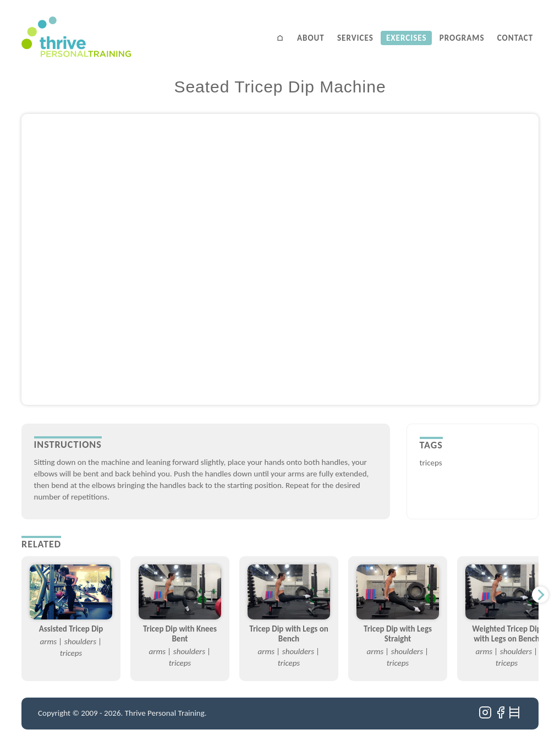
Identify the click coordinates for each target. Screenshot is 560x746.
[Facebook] (501, 716)
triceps (431, 463)
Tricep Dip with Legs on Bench (289, 634)
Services (355, 38)
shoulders (80, 641)
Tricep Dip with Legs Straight (398, 634)
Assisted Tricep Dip (71, 629)
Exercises (407, 38)
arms (49, 641)
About (311, 38)
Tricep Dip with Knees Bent (180, 634)
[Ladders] (515, 716)
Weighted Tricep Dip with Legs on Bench (506, 634)
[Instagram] (486, 716)
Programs (462, 38)
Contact (515, 38)
